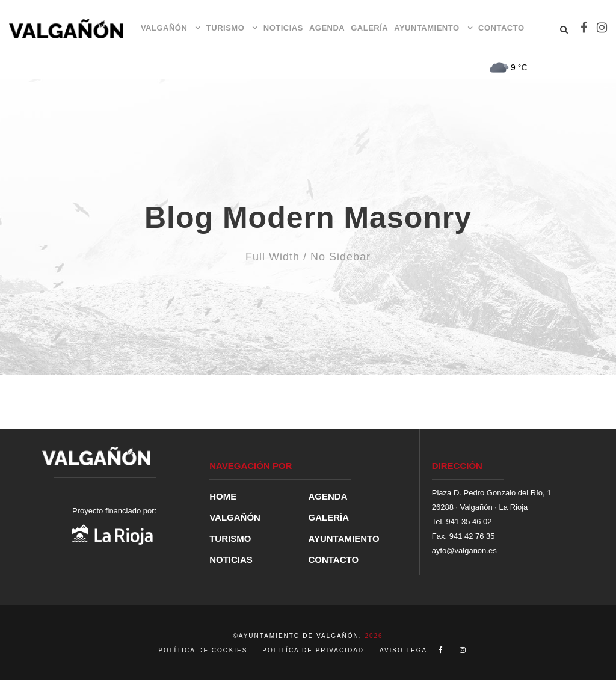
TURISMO (225, 28)
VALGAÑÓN (164, 28)
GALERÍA (369, 28)
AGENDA (327, 28)
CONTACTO (501, 28)
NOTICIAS (283, 28)
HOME (223, 496)
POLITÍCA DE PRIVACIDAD (313, 650)
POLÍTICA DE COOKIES (204, 650)
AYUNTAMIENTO (427, 28)
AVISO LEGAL (406, 650)
